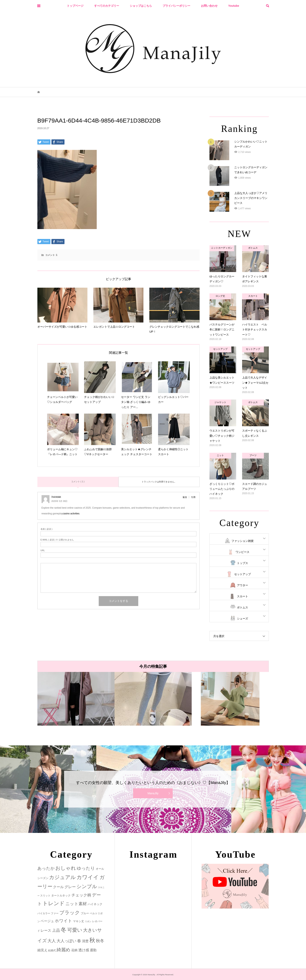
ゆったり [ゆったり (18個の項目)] (86, 868)
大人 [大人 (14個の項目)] (52, 941)
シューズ (243, 618)
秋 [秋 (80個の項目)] (92, 940)
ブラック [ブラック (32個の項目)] (70, 913)
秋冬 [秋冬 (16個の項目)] (100, 941)
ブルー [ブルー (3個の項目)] (85, 913)
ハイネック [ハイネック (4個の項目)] (95, 904)
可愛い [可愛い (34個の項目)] (75, 930)
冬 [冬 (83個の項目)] (64, 930)
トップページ (75, 6)
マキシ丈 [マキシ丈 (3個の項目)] (79, 921)
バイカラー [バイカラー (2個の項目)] (44, 913)
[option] (76, 699)
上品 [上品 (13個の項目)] (56, 930)
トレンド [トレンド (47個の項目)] (54, 903)
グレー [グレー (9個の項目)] (70, 887)
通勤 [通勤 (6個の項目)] (93, 950)
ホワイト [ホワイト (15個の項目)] (63, 921)
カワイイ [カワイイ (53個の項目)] (88, 877)
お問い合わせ (209, 6)
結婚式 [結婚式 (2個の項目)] (52, 950)
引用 (193, 497)
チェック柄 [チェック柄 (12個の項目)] (81, 895)
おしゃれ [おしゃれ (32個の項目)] (66, 868)
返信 (185, 497)
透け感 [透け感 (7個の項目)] (84, 950)
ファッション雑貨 (243, 541)
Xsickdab (56, 497)
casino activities (71, 514)
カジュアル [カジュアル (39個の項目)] (62, 877)
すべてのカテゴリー (107, 6)
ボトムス (243, 607)
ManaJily (153, 793)
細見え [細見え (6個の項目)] (42, 950)
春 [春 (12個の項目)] (79, 941)
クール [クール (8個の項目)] (58, 887)
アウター (243, 585)
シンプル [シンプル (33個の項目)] (87, 886)
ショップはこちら (141, 6)
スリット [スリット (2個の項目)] (45, 896)
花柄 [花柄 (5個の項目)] (74, 950)
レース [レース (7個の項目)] (46, 931)
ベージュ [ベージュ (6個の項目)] (47, 921)
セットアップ (243, 574)
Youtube (234, 6)
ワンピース (243, 552)
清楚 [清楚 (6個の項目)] (85, 941)
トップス (243, 563)
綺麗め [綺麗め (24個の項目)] (63, 950)
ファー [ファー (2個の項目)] (55, 913)
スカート (243, 596)
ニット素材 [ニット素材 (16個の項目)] (76, 904)
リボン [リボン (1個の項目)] (88, 921)
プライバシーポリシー (176, 6)
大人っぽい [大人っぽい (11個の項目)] (66, 941)
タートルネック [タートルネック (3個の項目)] (61, 895)
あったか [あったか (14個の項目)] (46, 868)
